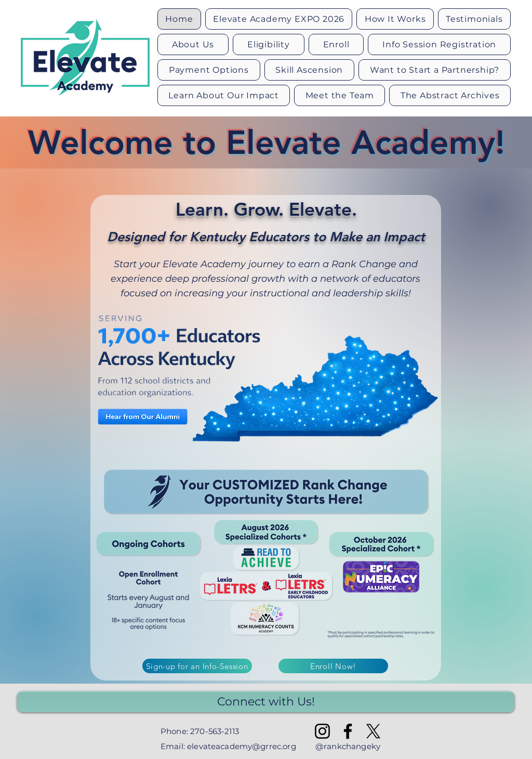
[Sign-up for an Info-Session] (197, 666)
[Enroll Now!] (333, 666)
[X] (373, 731)
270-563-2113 (215, 731)
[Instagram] (322, 731)
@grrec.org (274, 746)
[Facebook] (348, 731)
